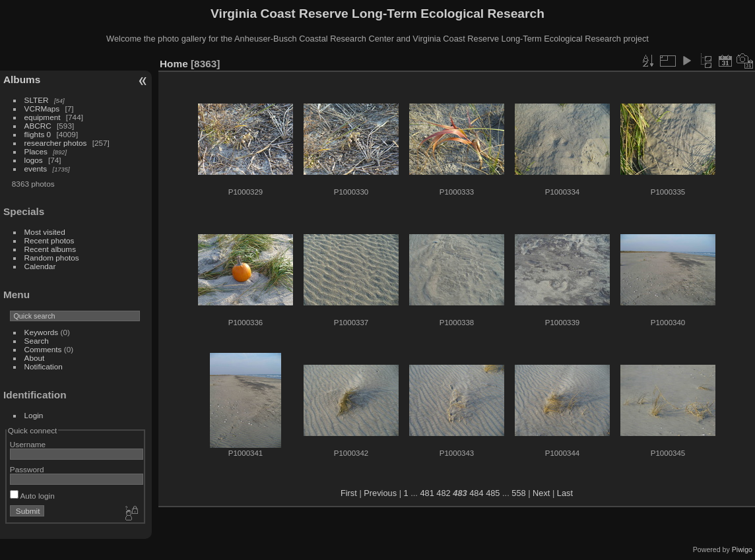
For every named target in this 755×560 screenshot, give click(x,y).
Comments (43, 349)
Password (27, 469)
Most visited (45, 232)
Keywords (42, 332)
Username (28, 444)
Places (36, 151)
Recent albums (50, 249)
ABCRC (38, 126)
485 (493, 493)
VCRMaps (42, 109)
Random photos (52, 258)
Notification (44, 366)
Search (37, 341)
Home (174, 64)
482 (443, 493)
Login (34, 415)
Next (541, 493)
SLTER (37, 100)
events (36, 169)
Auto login (32, 496)
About (35, 358)
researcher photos (56, 143)
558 (518, 493)
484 (476, 493)
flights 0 (38, 134)
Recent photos (49, 240)
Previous (380, 493)
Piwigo (742, 549)
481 (427, 493)
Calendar (40, 266)
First (349, 493)
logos (34, 160)
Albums (22, 79)
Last (565, 493)
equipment (43, 117)
